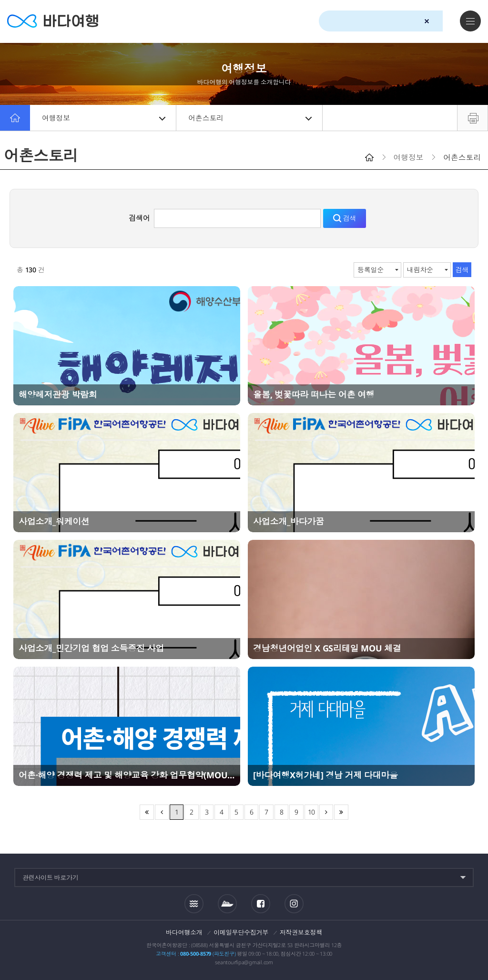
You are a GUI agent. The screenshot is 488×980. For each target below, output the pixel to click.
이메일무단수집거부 (241, 932)
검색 (444, 21)
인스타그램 (294, 903)
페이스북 (261, 904)
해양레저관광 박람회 (58, 394)
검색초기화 (427, 21)
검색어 (139, 218)
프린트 (473, 118)
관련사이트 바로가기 (51, 877)
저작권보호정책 (301, 932)
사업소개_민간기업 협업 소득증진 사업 (91, 648)
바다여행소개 (184, 932)
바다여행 (53, 21)
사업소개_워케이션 (54, 521)
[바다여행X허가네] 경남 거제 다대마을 (325, 775)
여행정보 (104, 118)
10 (312, 812)
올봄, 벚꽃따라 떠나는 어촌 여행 (314, 394)
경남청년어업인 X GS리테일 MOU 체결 (327, 648)
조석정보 (194, 903)
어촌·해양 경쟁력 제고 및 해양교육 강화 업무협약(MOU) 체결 (127, 775)
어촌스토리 (250, 118)
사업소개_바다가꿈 (289, 521)
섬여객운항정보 (227, 904)
